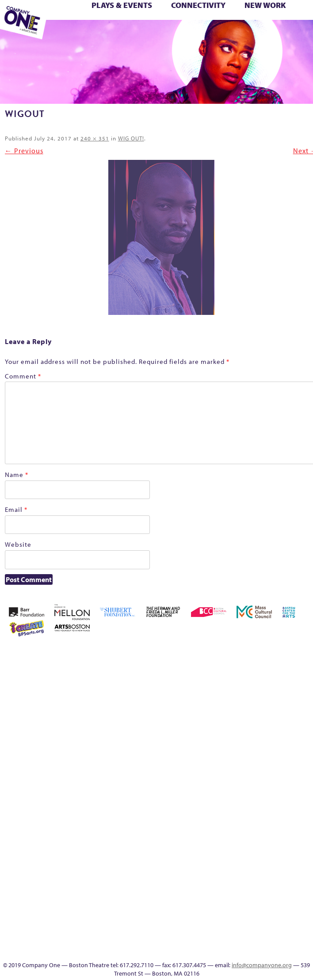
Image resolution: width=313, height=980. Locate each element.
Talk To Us (210, 34)
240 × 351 (95, 138)
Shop (210, 813)
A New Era (222, 654)
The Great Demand (274, 813)
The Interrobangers (71, 34)
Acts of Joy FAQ (260, 654)
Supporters (288, 34)
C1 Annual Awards (302, 34)
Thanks (261, 34)
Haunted (261, 707)
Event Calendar (186, 34)
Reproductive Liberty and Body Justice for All (223, 781)
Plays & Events (122, 5)
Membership (248, 760)
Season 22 (261, 792)
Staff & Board (223, 813)
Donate (210, 707)
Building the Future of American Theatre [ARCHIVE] (248, 675)
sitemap (146, 34)
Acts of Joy (248, 654)
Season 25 (287, 792)
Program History (235, 876)
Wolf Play (108, 34)
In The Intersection (235, 929)
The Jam (82, 34)
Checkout (300, 686)
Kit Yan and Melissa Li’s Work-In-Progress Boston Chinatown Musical (210, 739)
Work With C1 (122, 34)
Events (236, 940)
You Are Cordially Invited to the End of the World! (137, 34)
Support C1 (235, 813)
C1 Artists (223, 34)
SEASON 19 (249, 34)
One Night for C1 (300, 760)
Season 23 (274, 792)
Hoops (300, 707)
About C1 (235, 654)
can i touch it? (274, 686)
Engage (236, 34)
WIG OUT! (131, 138)
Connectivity (198, 5)
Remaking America (210, 792)
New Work (265, 5)
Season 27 (197, 813)
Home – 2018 (274, 707)
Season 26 (300, 792)
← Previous (24, 151)
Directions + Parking (277, 34)
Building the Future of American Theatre (235, 675)
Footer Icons (160, 34)
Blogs (235, 908)
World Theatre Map (235, 898)
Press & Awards (154, 44)
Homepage (287, 707)
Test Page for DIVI (248, 813)
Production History (197, 792)
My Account (274, 760)
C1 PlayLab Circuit (236, 866)
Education (172, 34)
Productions (198, 34)
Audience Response (236, 919)
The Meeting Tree (97, 34)
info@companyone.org (262, 965)
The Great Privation (287, 813)
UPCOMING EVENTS (235, 887)
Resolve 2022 (248, 792)
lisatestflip (236, 760)
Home (198, 654)
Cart (287, 686)
